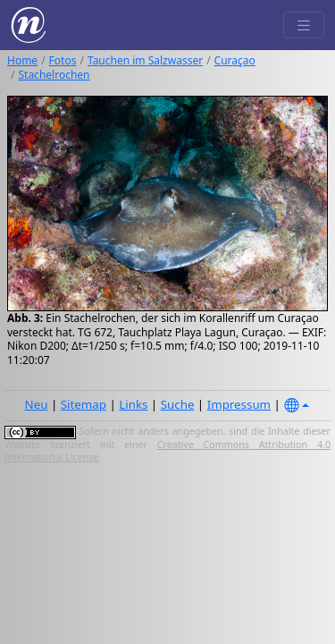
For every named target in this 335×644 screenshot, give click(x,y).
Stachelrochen (54, 75)
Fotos (63, 60)
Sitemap (84, 404)
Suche (178, 404)
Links (133, 404)
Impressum (239, 404)
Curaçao (235, 60)
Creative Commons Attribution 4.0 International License (167, 451)
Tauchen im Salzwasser (145, 60)
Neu (37, 404)
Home (22, 60)
